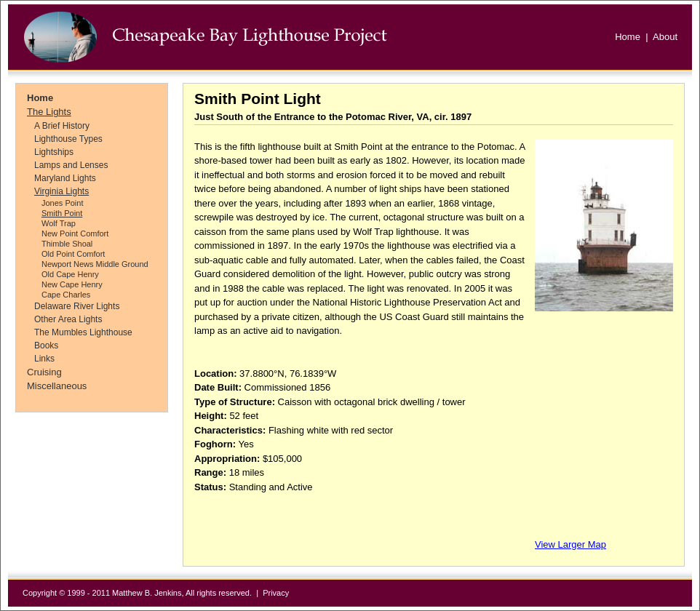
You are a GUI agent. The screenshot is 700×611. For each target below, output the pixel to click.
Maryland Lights (65, 178)
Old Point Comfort (73, 254)
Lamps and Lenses (71, 165)
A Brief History (62, 126)
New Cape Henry (72, 284)
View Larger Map (570, 544)
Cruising (44, 372)
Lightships (54, 152)
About (665, 37)
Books (46, 346)
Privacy (276, 593)
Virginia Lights (61, 191)
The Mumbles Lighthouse (83, 332)
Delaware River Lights (77, 306)
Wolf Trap (59, 223)
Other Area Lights (68, 319)
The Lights (49, 112)
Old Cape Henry (70, 274)
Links (44, 359)
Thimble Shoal (67, 244)
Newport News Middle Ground (95, 264)
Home (628, 37)
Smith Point (62, 213)
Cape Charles (66, 295)
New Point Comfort (75, 233)
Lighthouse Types (68, 139)
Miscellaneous (57, 386)
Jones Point (62, 203)
